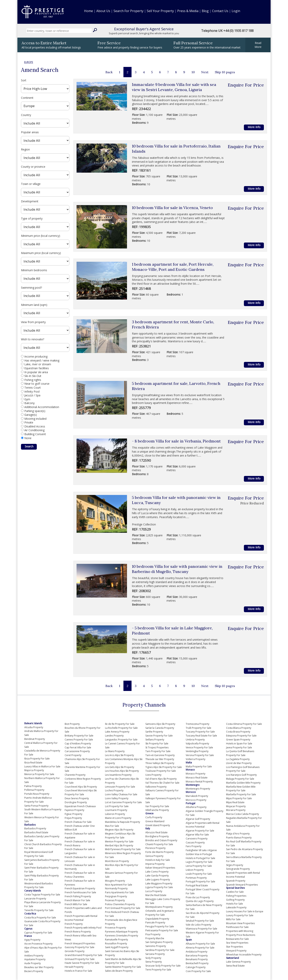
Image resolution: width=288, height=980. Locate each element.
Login (236, 11)
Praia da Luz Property (198, 897)
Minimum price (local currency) (41, 236)
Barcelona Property (197, 956)
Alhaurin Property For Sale (200, 944)
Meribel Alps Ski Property (119, 845)
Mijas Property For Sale (239, 798)
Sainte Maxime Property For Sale (123, 967)
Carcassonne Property (77, 751)
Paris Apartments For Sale (119, 892)
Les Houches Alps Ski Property (122, 771)
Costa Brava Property (238, 732)
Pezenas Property (115, 900)
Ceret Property (73, 755)
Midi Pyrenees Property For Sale (123, 849)
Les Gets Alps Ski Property (120, 767)
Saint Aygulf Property (117, 947)
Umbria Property (195, 740)
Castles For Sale (235, 892)
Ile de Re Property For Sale (120, 724)
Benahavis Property (197, 959)
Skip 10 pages (225, 72)
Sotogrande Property (238, 869)
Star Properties (234, 947)
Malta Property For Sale (199, 766)
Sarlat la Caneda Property (160, 728)
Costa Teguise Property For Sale (42, 895)
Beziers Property (34, 971)
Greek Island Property (158, 825)
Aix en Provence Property (38, 944)
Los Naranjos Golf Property (241, 775)
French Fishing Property (78, 896)
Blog (205, 11)
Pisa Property (153, 934)
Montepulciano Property (159, 907)
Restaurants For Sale (237, 939)
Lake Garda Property (157, 876)
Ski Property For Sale (157, 744)
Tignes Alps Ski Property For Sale (164, 767)
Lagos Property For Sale (199, 862)
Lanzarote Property (35, 899)
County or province (33, 167)
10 (193, 72)
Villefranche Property (157, 810)
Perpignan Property (116, 896)
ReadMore (258, 45)
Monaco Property (196, 774)
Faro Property (194, 846)
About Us (103, 11)
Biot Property (72, 724)
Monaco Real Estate (197, 778)
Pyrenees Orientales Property (122, 936)
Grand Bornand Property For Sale (83, 955)
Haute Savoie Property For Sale (82, 963)
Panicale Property (155, 922)
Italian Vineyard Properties (160, 868)
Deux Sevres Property (77, 798)
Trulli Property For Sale (198, 728)
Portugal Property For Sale (200, 882)
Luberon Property (115, 814)
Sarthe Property (154, 732)
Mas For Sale (112, 826)
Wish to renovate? (33, 339)
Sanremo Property (156, 946)
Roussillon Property (116, 943)
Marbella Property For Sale (241, 794)
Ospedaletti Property (157, 919)
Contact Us (220, 11)
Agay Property (32, 940)
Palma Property (33, 786)
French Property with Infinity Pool (83, 928)
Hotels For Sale (234, 904)
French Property (74, 924)
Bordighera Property (157, 836)
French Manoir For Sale (77, 900)
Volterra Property (196, 759)
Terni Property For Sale (158, 970)
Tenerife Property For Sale (39, 910)
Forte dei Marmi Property (160, 852)
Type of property (32, 218)
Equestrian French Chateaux (80, 806)
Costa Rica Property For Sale (40, 918)
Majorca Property (34, 770)
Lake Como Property (157, 872)
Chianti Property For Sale (159, 844)
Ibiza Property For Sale (37, 759)
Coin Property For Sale (198, 971)
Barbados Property (35, 828)
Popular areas (30, 132)
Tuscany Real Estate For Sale (201, 736)
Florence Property (155, 848)
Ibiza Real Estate (33, 763)
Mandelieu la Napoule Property (123, 822)
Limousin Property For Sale (120, 787)
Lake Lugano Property (158, 880)
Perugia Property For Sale (160, 926)
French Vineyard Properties (80, 943)
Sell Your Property (160, 11)
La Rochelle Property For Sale (121, 728)
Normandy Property (116, 888)
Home (89, 11)
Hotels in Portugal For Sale (200, 858)
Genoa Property (154, 856)
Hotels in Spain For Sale (239, 744)
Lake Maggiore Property (159, 883)
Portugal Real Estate (197, 885)
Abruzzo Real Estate (156, 832)
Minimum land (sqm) (34, 305)
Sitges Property (235, 865)
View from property (33, 322)
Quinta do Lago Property (200, 901)
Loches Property (114, 790)
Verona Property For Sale (200, 755)
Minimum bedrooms (34, 270)
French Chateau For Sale (78, 822)
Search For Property (128, 11)
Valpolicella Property (197, 744)
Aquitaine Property (35, 959)
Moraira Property (236, 810)
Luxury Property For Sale (240, 915)
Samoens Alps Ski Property (160, 724)
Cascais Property (195, 843)
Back (109, 72)
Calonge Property (196, 967)
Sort (24, 80)
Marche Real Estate (156, 895)
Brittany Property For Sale (79, 736)
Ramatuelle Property (117, 940)
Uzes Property (153, 775)
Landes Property (114, 736)
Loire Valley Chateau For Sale (121, 794)
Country (26, 115)
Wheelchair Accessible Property (244, 955)
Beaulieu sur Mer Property (39, 967)
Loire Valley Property (117, 798)
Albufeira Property (196, 807)
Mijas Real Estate (235, 802)
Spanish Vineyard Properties (242, 885)
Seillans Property (155, 740)
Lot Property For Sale (117, 806)
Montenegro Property (198, 789)
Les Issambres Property (118, 775)
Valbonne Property (156, 787)
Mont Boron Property (117, 861)
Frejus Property (73, 818)
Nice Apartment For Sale (119, 885)
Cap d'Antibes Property (78, 744)
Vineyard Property (236, 951)
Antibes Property (34, 956)
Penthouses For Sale (237, 927)
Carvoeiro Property (197, 839)
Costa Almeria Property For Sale (244, 724)
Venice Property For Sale (199, 747)
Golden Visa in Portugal (199, 854)
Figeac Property (73, 814)
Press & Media (188, 11)
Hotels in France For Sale (78, 971)
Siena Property (154, 962)
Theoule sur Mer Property (160, 759)
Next (205, 72)
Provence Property (116, 928)
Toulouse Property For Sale (161, 771)
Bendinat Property (35, 739)
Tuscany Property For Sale (200, 732)
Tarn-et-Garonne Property (160, 755)
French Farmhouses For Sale (80, 892)
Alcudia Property (34, 727)
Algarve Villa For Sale (197, 835)
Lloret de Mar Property (239, 763)
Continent (27, 98)
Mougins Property (115, 881)
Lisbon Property (195, 870)
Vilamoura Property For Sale (201, 929)
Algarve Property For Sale (200, 831)
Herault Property (74, 967)
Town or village (31, 184)
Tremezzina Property (198, 724)
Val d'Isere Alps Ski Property (161, 779)
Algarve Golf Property (198, 819)
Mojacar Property (236, 806)
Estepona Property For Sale (241, 736)
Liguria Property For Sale (159, 887)
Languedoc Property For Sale (121, 740)
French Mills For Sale (76, 904)
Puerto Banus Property (239, 838)
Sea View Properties (237, 943)
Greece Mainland (155, 821)
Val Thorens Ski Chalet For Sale (162, 783)
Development (30, 201)
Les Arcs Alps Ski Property (119, 755)
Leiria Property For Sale (199, 866)
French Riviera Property (78, 932)
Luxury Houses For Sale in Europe (245, 911)
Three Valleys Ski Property (160, 763)
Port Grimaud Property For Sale (123, 908)
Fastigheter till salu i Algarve (201, 850)
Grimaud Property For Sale (80, 959)
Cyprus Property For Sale (38, 933)
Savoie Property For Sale (159, 736)
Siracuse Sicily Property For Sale (163, 966)
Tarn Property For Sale (158, 751)
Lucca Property (154, 891)
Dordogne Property (76, 802)
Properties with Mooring (240, 931)
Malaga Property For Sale (240, 779)
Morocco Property (196, 800)
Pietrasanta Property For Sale (162, 930)
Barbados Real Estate (36, 832)
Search (29, 446)
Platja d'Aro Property (238, 834)
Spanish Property (236, 881)
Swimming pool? (31, 288)
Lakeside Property (236, 907)
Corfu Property (154, 817)
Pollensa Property (34, 790)
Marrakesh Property (197, 796)
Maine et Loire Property (118, 818)
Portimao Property (196, 878)
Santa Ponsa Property (36, 806)
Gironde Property (75, 951)
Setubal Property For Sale (200, 921)
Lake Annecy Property (117, 732)
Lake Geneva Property (238, 962)
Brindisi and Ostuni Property (161, 840)
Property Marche (155, 938)
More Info (254, 127)
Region (25, 149)
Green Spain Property (238, 740)
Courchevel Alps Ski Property (81, 787)
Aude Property (33, 963)
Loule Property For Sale (199, 874)
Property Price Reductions (241, 935)
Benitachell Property (197, 963)
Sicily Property (153, 958)
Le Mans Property (115, 751)
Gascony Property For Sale (80, 947)
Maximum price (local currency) (41, 253)
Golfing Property (235, 900)
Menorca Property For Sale (39, 774)
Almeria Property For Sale (200, 948)
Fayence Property (74, 810)
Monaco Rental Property (199, 782)
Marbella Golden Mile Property (243, 783)
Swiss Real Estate (235, 966)
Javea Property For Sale (239, 747)
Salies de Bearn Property (119, 971)
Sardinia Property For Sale (160, 950)
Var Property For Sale (157, 806)
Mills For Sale (233, 919)
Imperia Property (155, 864)
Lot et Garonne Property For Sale (123, 802)
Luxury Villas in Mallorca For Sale (42, 766)
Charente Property (75, 775)
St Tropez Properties (157, 747)
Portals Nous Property (37, 794)
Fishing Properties (236, 896)
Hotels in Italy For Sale (158, 860)
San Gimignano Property (159, 942)
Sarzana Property (155, 954)
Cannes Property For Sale (79, 740)
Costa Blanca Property (239, 728)
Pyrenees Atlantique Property (121, 932)
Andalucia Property (197, 952)
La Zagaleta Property (238, 759)
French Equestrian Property (80, 888)
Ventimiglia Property (197, 751)
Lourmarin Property (116, 810)
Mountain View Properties (240, 923)
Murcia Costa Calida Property (243, 814)
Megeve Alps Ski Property (119, 830)
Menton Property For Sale (119, 842)
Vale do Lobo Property (198, 925)
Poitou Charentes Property (120, 904)
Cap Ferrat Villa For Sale (78, 747)
